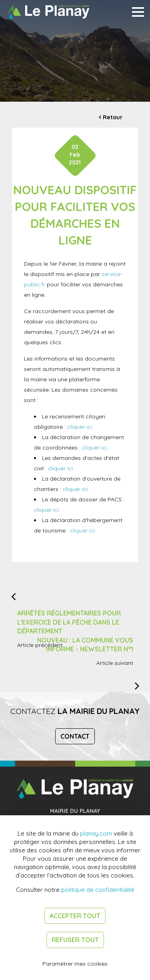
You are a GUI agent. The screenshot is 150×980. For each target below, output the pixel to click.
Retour (113, 117)
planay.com (96, 833)
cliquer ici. (95, 448)
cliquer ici (80, 427)
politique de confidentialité (98, 890)
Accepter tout (75, 916)
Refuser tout (75, 940)
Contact (75, 736)
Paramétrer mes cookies (75, 964)
